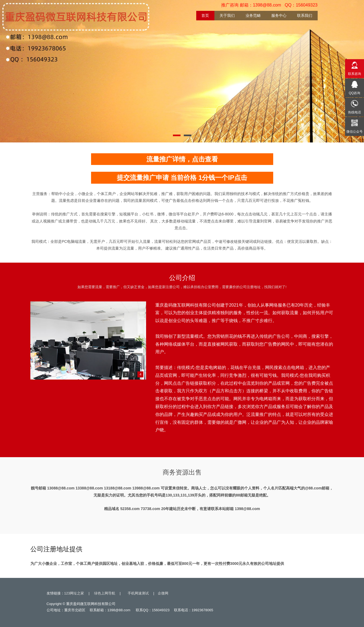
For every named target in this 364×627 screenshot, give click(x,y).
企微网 (163, 593)
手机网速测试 (138, 593)
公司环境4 (42, 373)
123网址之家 (74, 593)
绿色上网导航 (105, 593)
